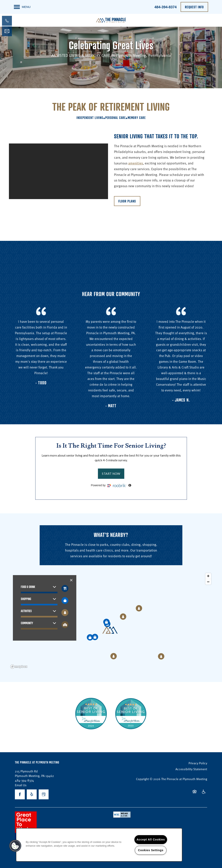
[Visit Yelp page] (32, 794)
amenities (136, 163)
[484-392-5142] (7, 21)
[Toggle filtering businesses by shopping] (65, 601)
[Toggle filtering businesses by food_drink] (65, 588)
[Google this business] (44, 794)
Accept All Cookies (151, 840)
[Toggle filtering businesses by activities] (65, 613)
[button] (194, 7)
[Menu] (22, 7)
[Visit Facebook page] (20, 794)
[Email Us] (7, 31)
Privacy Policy (198, 763)
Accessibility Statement (191, 769)
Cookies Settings (151, 850)
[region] (111, 621)
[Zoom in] (208, 576)
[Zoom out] (208, 582)
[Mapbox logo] (19, 667)
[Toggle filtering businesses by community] (65, 625)
